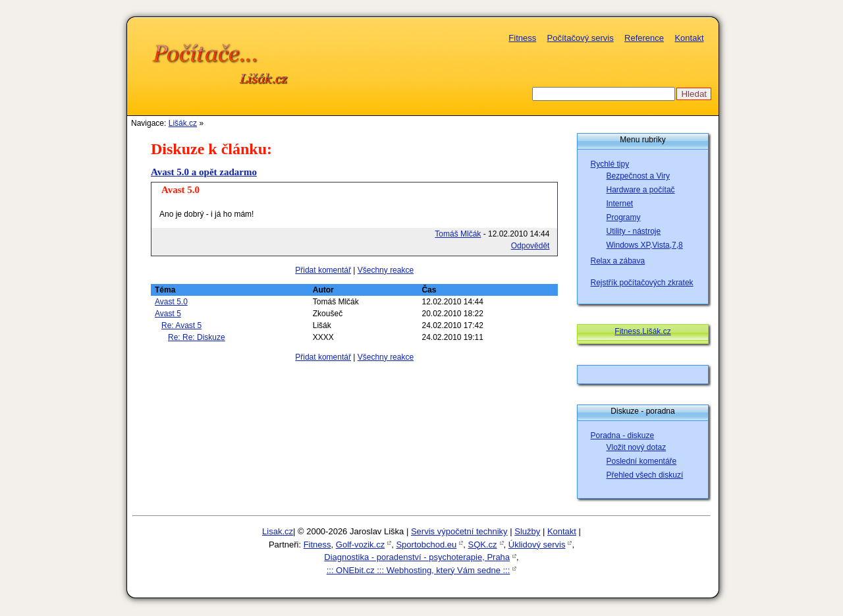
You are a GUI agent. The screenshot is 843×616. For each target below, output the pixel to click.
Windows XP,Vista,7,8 (645, 245)
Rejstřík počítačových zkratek (642, 283)
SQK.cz (482, 545)
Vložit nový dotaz (637, 447)
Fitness (522, 38)
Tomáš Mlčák (458, 234)
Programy (624, 217)
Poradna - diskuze (623, 435)
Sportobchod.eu (426, 545)
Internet (620, 204)
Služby (527, 531)
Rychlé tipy (610, 164)
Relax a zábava (618, 261)
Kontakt (689, 38)
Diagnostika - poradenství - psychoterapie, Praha (417, 557)
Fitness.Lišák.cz (642, 331)
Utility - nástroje (634, 231)
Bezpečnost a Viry (639, 176)
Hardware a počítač (641, 190)
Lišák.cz (183, 123)
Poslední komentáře (642, 461)
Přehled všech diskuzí (645, 475)
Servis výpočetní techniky (459, 531)
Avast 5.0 (171, 302)
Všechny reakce (386, 270)
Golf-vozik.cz (360, 545)
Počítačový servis (581, 38)
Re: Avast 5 (181, 325)
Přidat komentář (323, 270)
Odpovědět (530, 246)
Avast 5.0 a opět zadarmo (204, 172)
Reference (644, 38)
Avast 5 (168, 314)
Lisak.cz (278, 531)
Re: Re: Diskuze (197, 337)
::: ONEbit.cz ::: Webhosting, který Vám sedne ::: (419, 570)
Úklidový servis (537, 545)
